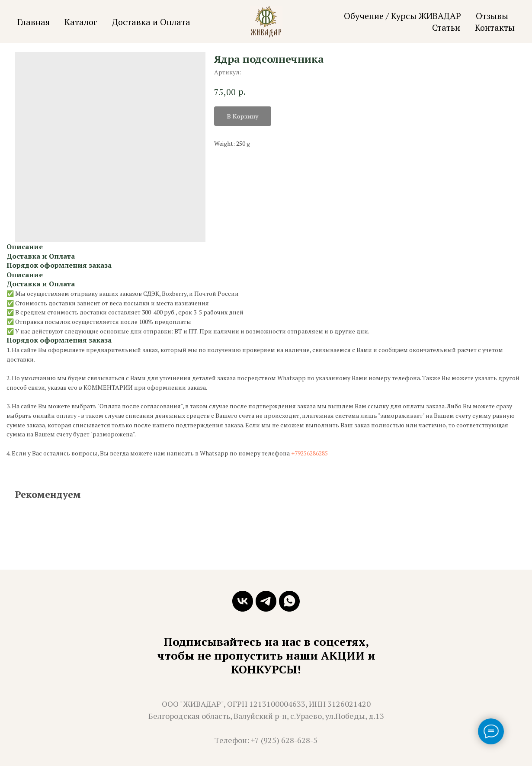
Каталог (81, 22)
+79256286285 (309, 453)
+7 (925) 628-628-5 (284, 740)
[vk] (243, 601)
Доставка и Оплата (151, 22)
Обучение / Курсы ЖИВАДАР (402, 16)
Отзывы (492, 16)
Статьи (446, 27)
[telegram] (266, 601)
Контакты (495, 27)
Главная (34, 22)
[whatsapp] (289, 601)
